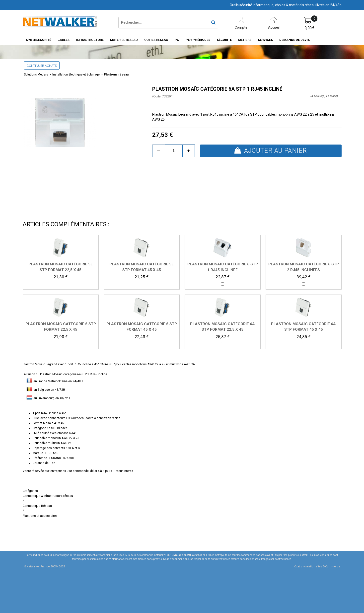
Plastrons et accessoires (40, 516)
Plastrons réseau (116, 75)
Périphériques (198, 40)
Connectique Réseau (37, 506)
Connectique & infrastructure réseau (48, 496)
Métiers (245, 40)
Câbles (64, 40)
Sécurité (224, 40)
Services (265, 40)
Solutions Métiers (36, 75)
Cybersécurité (38, 40)
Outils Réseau (156, 40)
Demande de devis (294, 40)
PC (177, 40)
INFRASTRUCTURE (90, 40)
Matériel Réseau (124, 40)
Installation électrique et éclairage (76, 75)
